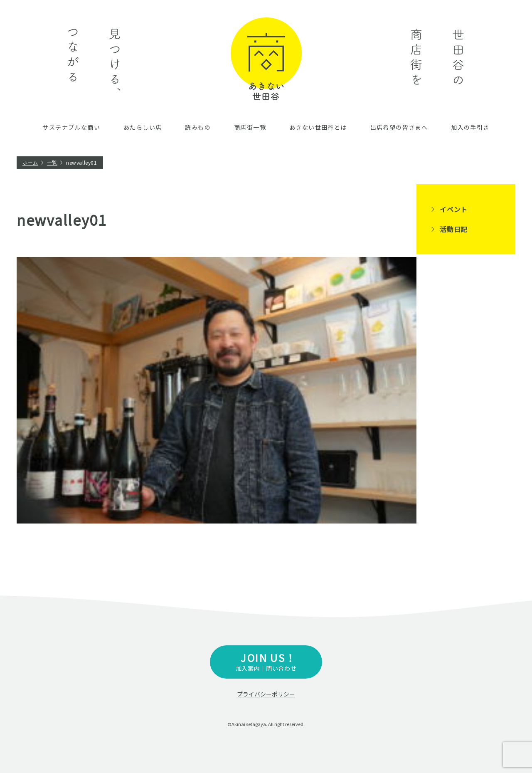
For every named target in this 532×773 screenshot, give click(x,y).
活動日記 (454, 229)
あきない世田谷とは (318, 127)
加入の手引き (470, 127)
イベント (454, 209)
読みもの (198, 127)
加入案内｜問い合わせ (266, 661)
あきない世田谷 (266, 59)
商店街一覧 (250, 127)
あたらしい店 (143, 127)
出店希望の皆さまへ (399, 127)
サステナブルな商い (71, 127)
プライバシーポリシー (266, 694)
